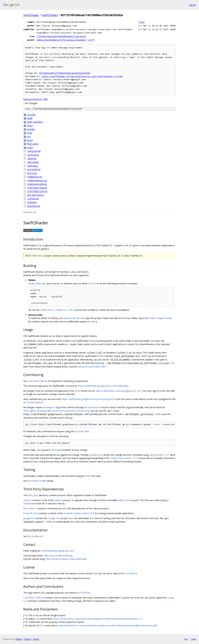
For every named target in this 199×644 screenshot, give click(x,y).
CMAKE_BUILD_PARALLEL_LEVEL (57, 310)
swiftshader (31, 15)
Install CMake (35, 283)
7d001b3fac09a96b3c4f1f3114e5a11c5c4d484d (61, 40)
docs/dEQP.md (35, 481)
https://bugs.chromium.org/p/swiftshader (67, 559)
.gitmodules (33, 162)
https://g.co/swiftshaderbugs (58, 556)
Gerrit (77, 391)
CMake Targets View (159, 318)
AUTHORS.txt (34, 169)
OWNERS (32, 202)
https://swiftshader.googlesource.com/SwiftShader (103, 386)
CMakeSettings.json (37, 180)
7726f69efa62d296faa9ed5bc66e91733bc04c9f (61, 36)
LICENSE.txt (33, 199)
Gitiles (19, 639)
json (193, 639)
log (141, 22)
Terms (36, 639)
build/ (30, 118)
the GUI (92, 283)
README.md (34, 206)
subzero (27, 500)
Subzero (59, 500)
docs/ (30, 125)
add (38, 450)
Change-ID (50, 407)
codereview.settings (37, 184)
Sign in (193, 5)
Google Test (54, 518)
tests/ (30, 140)
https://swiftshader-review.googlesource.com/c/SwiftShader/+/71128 (82, 76)
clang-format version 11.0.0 (124, 458)
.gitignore (32, 158)
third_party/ (33, 144)
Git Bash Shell (82, 431)
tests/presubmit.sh (33, 99)
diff (91, 40)
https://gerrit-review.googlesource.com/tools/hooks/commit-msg (56, 411)
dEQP (88, 476)
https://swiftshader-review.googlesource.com (118, 391)
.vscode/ (31, 115)
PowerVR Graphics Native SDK (79, 513)
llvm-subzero (30, 508)
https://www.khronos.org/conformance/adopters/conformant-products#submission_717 (98, 619)
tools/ (30, 148)
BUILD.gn (32, 173)
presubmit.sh (96, 455)
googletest (29, 518)
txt (186, 639)
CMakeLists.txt (35, 177)
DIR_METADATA (36, 195)
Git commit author (33, 402)
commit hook (94, 407)
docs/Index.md (35, 536)
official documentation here (92, 367)
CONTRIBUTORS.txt (37, 191)
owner (54, 450)
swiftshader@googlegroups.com (58, 551)
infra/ (30, 133)
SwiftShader (50, 15)
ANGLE (40, 256)
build (93, 322)
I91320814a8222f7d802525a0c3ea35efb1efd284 (65, 73)
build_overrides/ (35, 122)
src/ (29, 136)
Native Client (125, 500)
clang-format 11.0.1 (159, 455)
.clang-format (34, 151)
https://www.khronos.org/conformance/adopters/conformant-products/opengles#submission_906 (108, 625)
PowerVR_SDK (31, 513)
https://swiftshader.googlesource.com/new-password (89, 399)
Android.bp (33, 166)
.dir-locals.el (33, 155)
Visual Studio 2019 (73, 318)
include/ (31, 129)
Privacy (27, 639)
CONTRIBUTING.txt (37, 188)
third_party (33, 495)
